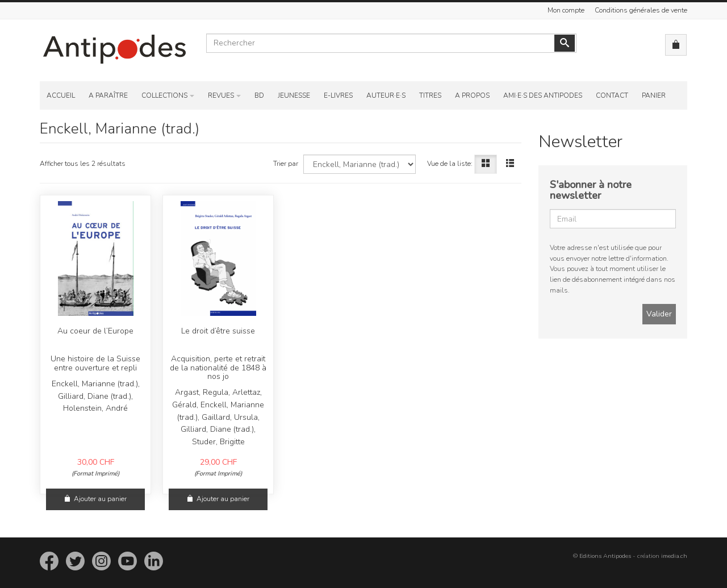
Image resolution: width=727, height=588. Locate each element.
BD (259, 95)
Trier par (286, 164)
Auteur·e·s (386, 95)
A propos (472, 95)
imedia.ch (674, 556)
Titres (430, 95)
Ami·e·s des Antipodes (543, 95)
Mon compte (566, 10)
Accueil (61, 95)
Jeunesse (294, 95)
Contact (612, 95)
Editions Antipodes (605, 556)
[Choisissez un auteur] (360, 164)
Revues (221, 95)
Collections (164, 95)
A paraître (108, 95)
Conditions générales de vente (641, 10)
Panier (654, 95)
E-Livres (338, 95)
